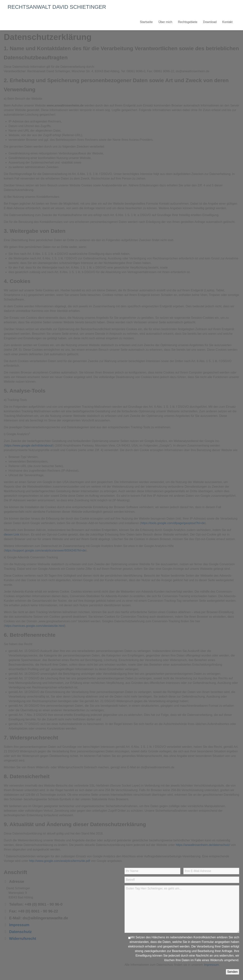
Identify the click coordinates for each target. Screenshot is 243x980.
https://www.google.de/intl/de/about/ (29, 445)
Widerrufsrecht (23, 939)
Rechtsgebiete (188, 22)
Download (210, 22)
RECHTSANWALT (57, 7)
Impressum (19, 925)
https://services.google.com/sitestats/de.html (35, 626)
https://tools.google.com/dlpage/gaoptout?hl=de (173, 523)
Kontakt (227, 22)
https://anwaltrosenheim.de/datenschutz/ (203, 845)
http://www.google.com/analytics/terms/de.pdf (60, 861)
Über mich (165, 22)
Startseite (146, 22)
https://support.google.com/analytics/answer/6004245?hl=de (45, 550)
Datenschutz (20, 932)
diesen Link (11, 535)
